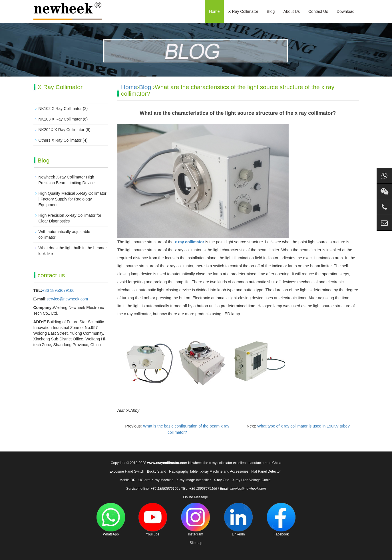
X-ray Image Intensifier (193, 480)
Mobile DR (128, 480)
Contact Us (318, 11)
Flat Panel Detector (266, 471)
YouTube (153, 520)
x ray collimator (190, 242)
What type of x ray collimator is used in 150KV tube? (304, 426)
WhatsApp (111, 520)
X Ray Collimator (243, 11)
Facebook (281, 520)
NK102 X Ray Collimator (60, 109)
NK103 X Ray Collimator (60, 119)
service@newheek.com (67, 299)
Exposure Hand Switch (127, 471)
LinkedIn (238, 520)
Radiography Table (183, 471)
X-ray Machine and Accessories (224, 471)
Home (214, 11)
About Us (292, 11)
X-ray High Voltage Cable (251, 480)
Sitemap (196, 543)
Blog (271, 11)
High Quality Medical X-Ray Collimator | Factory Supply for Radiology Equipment (73, 199)
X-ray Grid (221, 480)
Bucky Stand (157, 471)
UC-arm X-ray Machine (156, 480)
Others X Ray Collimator (60, 140)
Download (345, 11)
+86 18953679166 (58, 290)
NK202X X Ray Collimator (62, 130)
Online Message (195, 497)
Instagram (196, 520)
